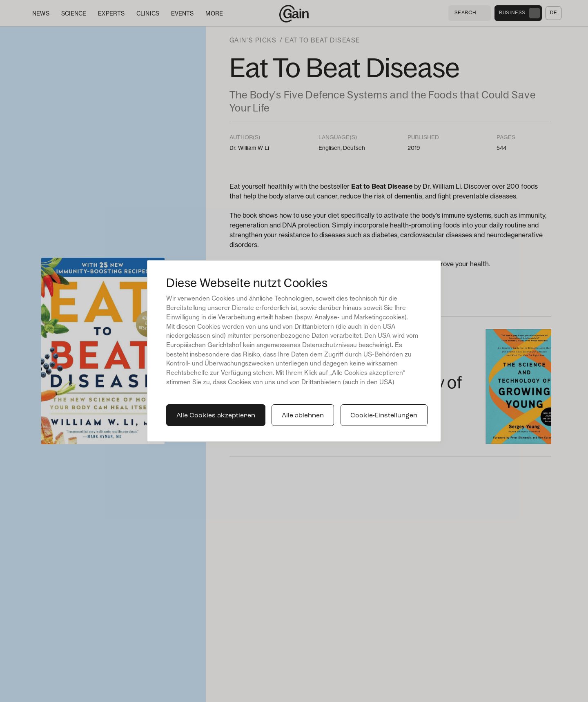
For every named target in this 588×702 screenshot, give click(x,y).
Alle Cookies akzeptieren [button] (216, 416)
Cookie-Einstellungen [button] (384, 416)
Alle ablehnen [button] (303, 416)
